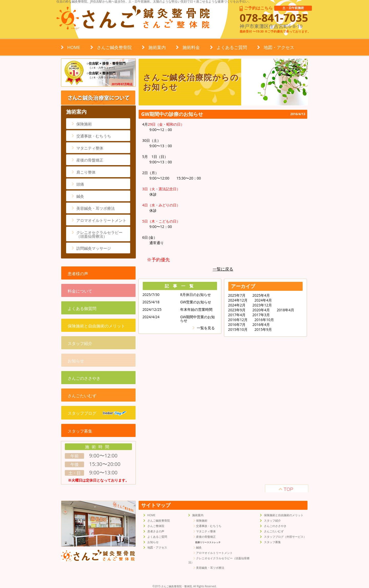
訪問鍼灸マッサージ (94, 248)
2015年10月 (238, 330)
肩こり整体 (86, 172)
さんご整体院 (156, 526)
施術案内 (157, 47)
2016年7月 (237, 325)
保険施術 (84, 124)
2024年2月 (237, 305)
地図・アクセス (279, 47)
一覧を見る (206, 328)
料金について (80, 291)
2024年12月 (238, 300)
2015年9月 (263, 330)
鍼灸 (80, 196)
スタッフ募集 (80, 431)
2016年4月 (261, 325)
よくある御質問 (82, 308)
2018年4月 (285, 310)
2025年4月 (261, 295)
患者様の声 (78, 274)
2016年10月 (264, 320)
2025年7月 (237, 295)
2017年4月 (237, 315)
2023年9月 (237, 310)
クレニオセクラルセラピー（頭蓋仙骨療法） (99, 234)
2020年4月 (261, 310)
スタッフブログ (97, 413)
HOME (74, 47)
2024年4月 (263, 300)
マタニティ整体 (90, 148)
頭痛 (80, 184)
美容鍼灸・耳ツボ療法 (96, 208)
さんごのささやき (84, 378)
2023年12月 (262, 305)
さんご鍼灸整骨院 (114, 47)
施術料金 (191, 47)
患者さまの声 (156, 531)
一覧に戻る (223, 269)
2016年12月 (238, 320)
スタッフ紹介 (80, 343)
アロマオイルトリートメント (101, 220)
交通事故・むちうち (94, 136)
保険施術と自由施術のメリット (96, 326)
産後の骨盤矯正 (90, 160)
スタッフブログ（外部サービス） (285, 537)
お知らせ (76, 361)
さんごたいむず (82, 396)
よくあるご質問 (232, 47)
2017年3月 (261, 315)
